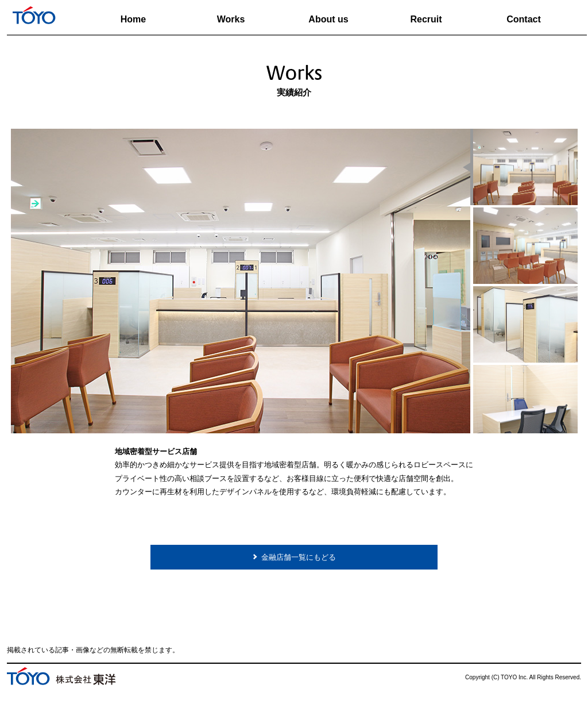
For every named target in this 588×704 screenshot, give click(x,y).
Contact (524, 19)
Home (133, 19)
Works (231, 19)
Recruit (426, 19)
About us (328, 19)
